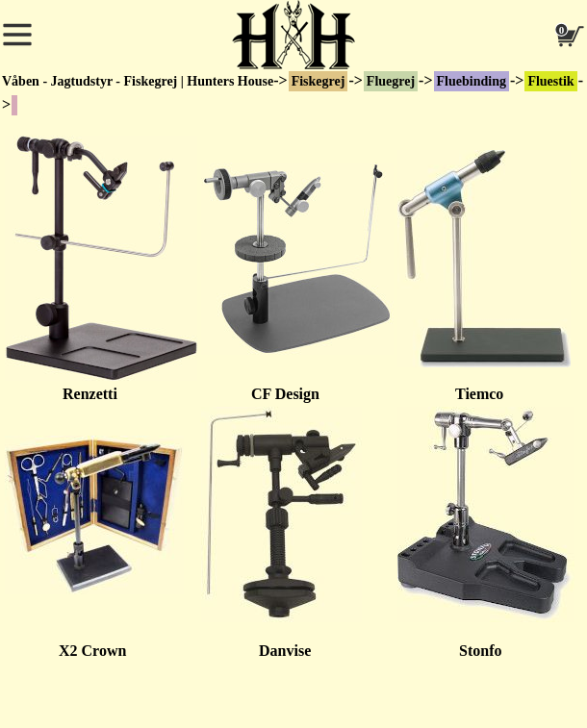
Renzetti (90, 394)
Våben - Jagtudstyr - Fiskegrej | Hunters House (138, 81)
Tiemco (479, 394)
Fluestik (550, 81)
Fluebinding (472, 81)
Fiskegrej (319, 81)
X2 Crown (92, 651)
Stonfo (449, 651)
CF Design (260, 394)
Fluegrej (391, 81)
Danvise (256, 651)
